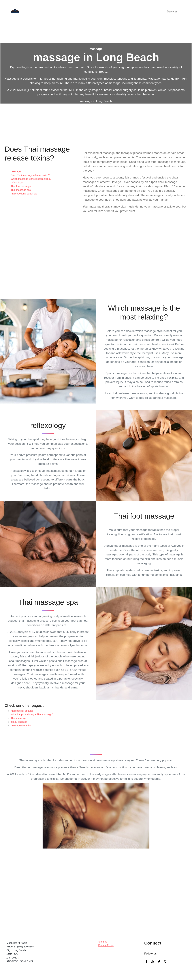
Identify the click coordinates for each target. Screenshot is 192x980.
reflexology (17, 183)
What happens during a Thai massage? (32, 714)
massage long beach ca (24, 194)
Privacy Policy (106, 945)
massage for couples (22, 711)
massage (16, 171)
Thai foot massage (21, 186)
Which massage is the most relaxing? (31, 179)
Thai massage (18, 718)
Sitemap (103, 942)
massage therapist (21, 726)
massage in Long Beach (96, 101)
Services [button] (172, 12)
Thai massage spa (21, 190)
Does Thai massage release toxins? (30, 175)
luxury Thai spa (19, 722)
